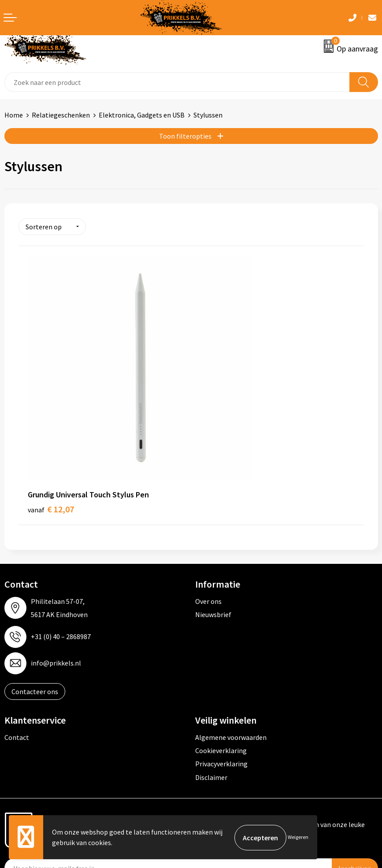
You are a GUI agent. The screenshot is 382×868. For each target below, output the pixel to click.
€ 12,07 (51, 438)
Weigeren (298, 837)
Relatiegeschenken (61, 115)
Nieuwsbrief (213, 543)
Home (14, 115)
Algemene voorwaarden (231, 666)
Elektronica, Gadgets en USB (142, 115)
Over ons (208, 530)
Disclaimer (211, 706)
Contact (17, 666)
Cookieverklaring (221, 679)
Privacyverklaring (221, 693)
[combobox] (177, 82)
